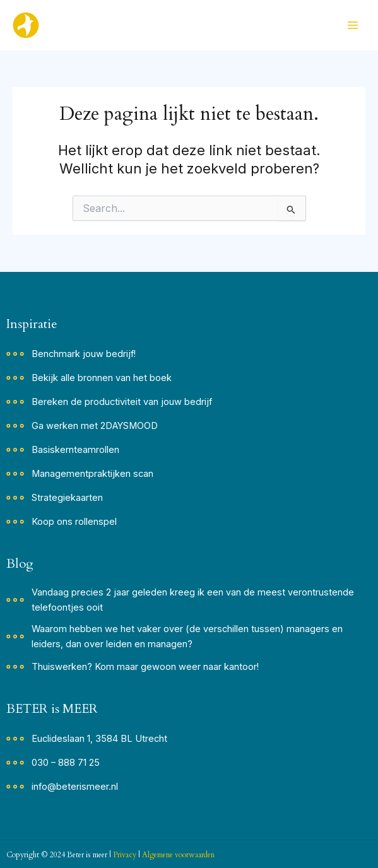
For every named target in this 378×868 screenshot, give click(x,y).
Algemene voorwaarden (178, 855)
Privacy (125, 855)
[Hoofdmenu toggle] (353, 25)
